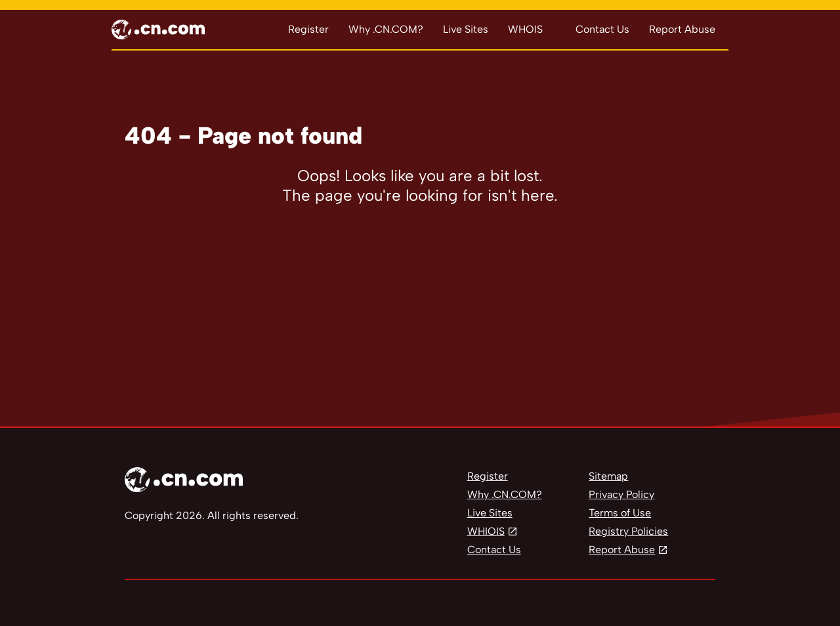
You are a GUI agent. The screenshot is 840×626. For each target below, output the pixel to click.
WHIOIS (486, 531)
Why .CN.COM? (386, 29)
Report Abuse (682, 29)
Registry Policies (628, 531)
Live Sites (466, 29)
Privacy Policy (621, 494)
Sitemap (608, 476)
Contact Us (602, 29)
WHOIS (525, 29)
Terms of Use (620, 513)
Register (308, 29)
